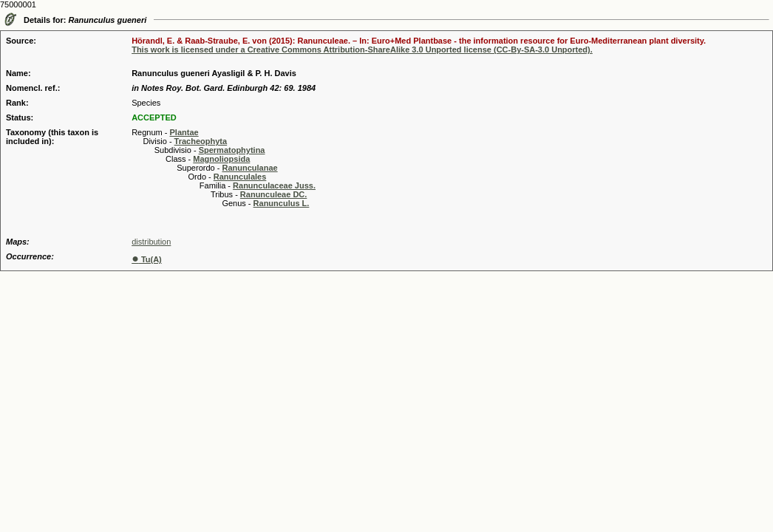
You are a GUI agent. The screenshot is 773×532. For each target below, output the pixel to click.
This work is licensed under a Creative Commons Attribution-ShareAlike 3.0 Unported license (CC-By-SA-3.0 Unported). (362, 50)
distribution (151, 242)
